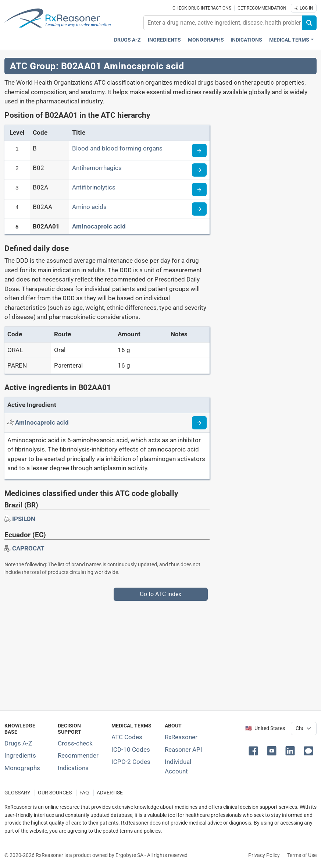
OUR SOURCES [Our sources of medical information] (55, 793)
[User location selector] (304, 729)
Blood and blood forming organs (117, 148)
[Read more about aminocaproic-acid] (199, 423)
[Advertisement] (160, 652)
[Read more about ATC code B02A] (199, 189)
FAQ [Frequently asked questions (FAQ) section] (84, 793)
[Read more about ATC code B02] (199, 170)
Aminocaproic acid (99, 226)
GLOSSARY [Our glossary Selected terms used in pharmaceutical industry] (17, 793)
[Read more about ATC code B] (199, 150)
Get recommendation (262, 8)
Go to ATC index (160, 594)
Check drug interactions (202, 8)
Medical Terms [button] (289, 40)
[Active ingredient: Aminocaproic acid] (42, 422)
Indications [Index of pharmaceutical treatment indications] (73, 768)
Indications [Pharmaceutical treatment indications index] (246, 40)
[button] (255, 750)
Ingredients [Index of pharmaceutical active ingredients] (20, 755)
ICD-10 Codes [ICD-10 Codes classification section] (131, 750)
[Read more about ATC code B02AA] (199, 209)
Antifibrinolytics (94, 187)
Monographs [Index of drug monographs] (22, 768)
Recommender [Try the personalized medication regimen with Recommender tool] (78, 755)
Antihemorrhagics (97, 168)
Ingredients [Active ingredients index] (164, 40)
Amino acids (89, 207)
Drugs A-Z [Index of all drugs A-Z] (18, 743)
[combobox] (223, 23)
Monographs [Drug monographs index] (206, 40)
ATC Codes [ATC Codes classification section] (127, 737)
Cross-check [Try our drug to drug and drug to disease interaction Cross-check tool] (75, 743)
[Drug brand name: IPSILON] (24, 519)
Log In (304, 8)
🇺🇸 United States (265, 728)
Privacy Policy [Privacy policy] (264, 855)
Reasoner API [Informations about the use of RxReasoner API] (183, 750)
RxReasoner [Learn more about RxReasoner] (181, 737)
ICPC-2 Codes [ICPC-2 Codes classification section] (131, 762)
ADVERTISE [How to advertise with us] (110, 793)
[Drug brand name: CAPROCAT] (28, 548)
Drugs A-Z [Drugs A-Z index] (127, 40)
